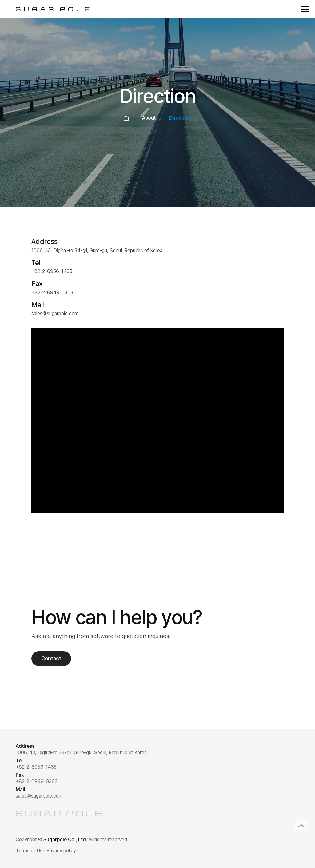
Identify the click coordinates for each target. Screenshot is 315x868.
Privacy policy (61, 851)
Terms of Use (30, 851)
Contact (51, 658)
